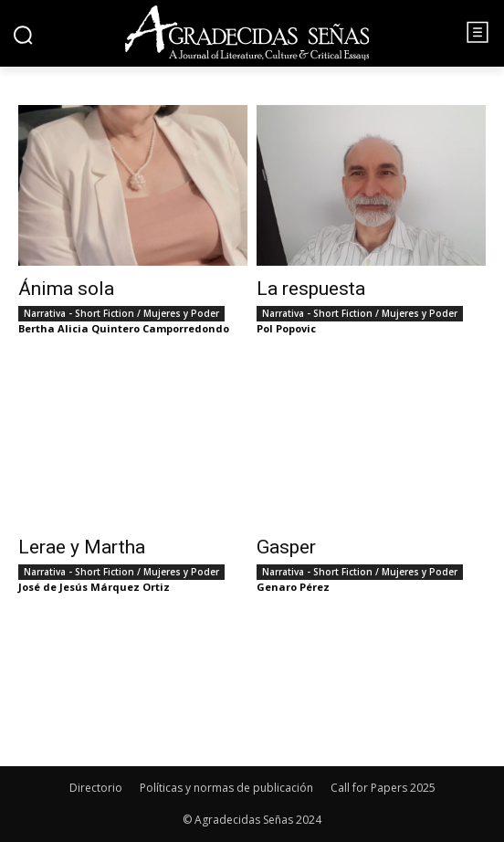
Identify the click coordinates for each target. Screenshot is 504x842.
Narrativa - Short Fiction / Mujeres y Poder (121, 313)
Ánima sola (66, 289)
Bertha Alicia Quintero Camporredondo (124, 328)
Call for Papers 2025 (383, 788)
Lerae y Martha (82, 547)
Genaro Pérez (293, 587)
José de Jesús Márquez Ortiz (94, 587)
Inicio (39, 95)
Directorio (96, 788)
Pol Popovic (286, 328)
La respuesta (311, 289)
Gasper (286, 547)
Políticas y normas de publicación (226, 788)
